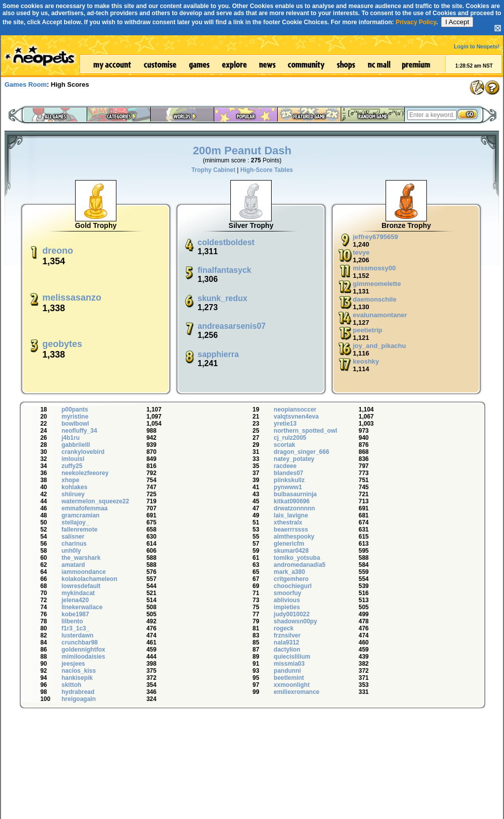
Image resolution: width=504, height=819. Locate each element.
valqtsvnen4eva (296, 417)
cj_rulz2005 (290, 438)
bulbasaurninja (295, 494)
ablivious (287, 600)
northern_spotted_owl (305, 431)
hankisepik (77, 678)
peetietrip (368, 330)
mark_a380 (289, 572)
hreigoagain (79, 699)
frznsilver (287, 635)
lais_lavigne (291, 515)
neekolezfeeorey (85, 473)
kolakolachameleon (89, 579)
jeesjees (73, 664)
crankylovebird (83, 452)
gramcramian (80, 515)
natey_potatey (294, 459)
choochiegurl (293, 586)
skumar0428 (291, 551)
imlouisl (73, 459)
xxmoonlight (292, 685)
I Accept (457, 22)
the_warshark (81, 558)
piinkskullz (289, 480)
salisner (73, 537)
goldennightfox (83, 650)
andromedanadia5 (300, 565)
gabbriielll (76, 445)
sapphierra (218, 354)
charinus (74, 544)
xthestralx (288, 522)
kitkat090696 (292, 501)
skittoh (71, 685)
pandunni (287, 671)
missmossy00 (374, 268)
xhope (70, 480)
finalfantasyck (225, 270)
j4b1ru (71, 438)
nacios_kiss (79, 671)
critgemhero (291, 579)
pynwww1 (288, 487)
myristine (75, 417)
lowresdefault (81, 586)
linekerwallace (82, 607)
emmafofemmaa (84, 508)
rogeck (283, 628)
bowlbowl (75, 424)
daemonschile (375, 299)
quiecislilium (292, 657)
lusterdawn (77, 635)
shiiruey (73, 494)
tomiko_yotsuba (297, 558)
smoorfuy (288, 593)
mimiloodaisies (83, 657)
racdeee (285, 466)
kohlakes (74, 487)
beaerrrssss (291, 530)
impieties (287, 607)
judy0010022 (292, 614)
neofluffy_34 (79, 431)
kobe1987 (75, 614)
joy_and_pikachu (379, 346)
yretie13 (285, 424)
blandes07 (289, 473)
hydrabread (78, 692)
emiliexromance (297, 692)
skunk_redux (223, 298)
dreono (58, 251)
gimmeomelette (377, 284)
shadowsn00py (295, 621)
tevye (361, 252)
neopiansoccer (295, 409)
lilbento (72, 621)
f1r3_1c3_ (75, 628)
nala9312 (287, 642)
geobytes (62, 344)
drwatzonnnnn (294, 508)
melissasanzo (72, 298)
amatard (73, 565)
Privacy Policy (416, 22)
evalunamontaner (380, 315)
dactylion (287, 650)
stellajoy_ (75, 522)
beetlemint (289, 678)
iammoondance (84, 572)
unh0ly (71, 551)
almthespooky (294, 537)
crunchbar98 (80, 642)
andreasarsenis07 (232, 326)
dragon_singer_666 (301, 452)
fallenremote (79, 530)
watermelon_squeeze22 (95, 501)
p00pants (75, 409)
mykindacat (78, 593)
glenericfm (289, 544)
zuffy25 (72, 466)
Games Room (26, 84)
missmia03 (289, 664)
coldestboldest (226, 242)
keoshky (366, 361)
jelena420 (75, 600)
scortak (285, 445)
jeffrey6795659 (375, 237)
